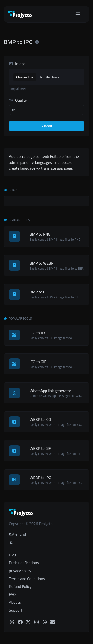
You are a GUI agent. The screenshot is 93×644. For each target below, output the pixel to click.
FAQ (12, 594)
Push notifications (24, 563)
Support (16, 610)
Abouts (15, 602)
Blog (13, 555)
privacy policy (20, 571)
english (18, 534)
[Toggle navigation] (78, 14)
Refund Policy (20, 586)
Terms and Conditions (27, 579)
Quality (18, 100)
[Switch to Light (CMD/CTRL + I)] (11, 543)
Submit (46, 126)
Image (17, 64)
